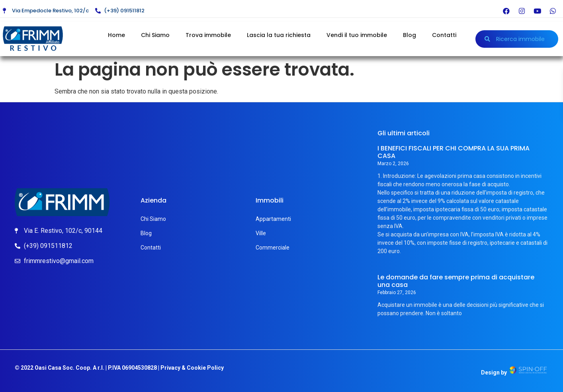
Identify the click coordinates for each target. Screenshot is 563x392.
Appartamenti (273, 219)
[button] (517, 39)
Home (116, 35)
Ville (261, 233)
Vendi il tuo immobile (357, 35)
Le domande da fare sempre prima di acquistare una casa (456, 281)
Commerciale (273, 248)
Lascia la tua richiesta (279, 35)
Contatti (444, 35)
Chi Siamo (155, 35)
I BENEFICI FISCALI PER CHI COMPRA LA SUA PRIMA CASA (454, 152)
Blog (410, 35)
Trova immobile (208, 35)
